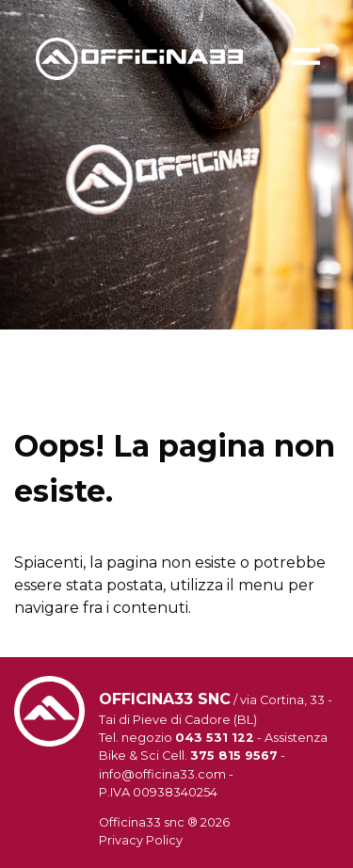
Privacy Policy (141, 840)
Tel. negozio (176, 738)
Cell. (220, 755)
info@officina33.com (162, 774)
